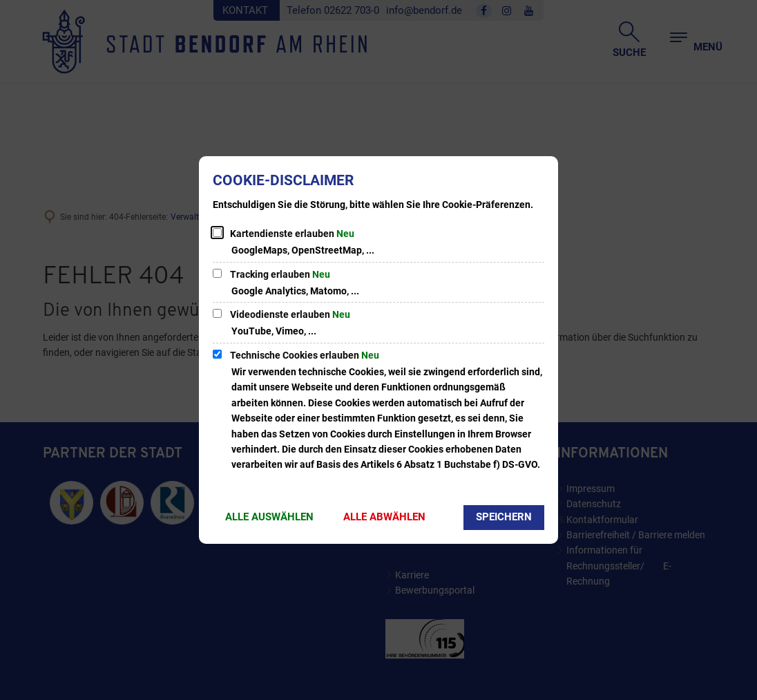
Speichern (504, 517)
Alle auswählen (269, 517)
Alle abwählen (384, 517)
